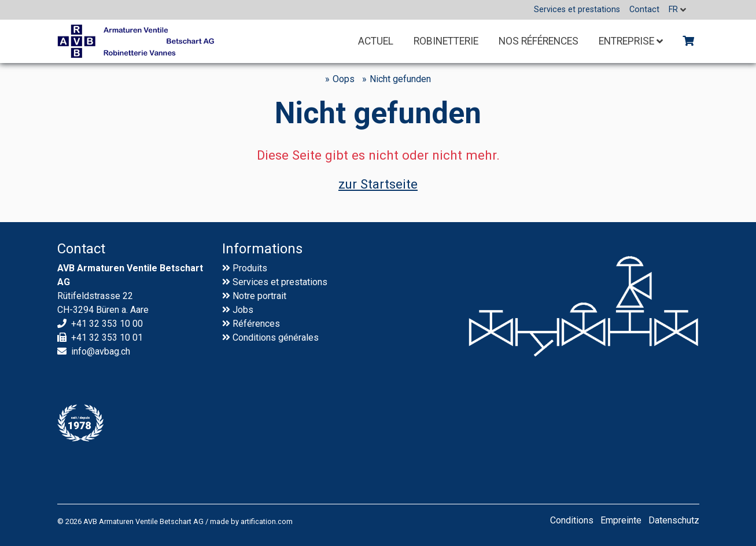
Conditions (254, 337)
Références (256, 324)
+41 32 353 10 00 (107, 324)
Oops (344, 79)
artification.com (267, 521)
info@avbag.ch (101, 351)
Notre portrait (259, 296)
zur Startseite (378, 184)
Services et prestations (280, 282)
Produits (250, 268)
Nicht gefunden (400, 79)
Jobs (243, 310)
